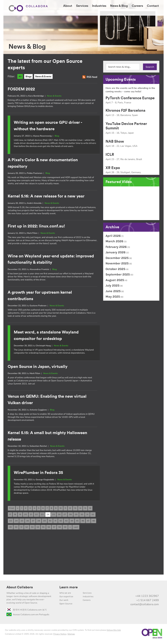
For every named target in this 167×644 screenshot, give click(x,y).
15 (85, 508)
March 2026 (114, 241)
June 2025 (113, 291)
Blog (57, 136)
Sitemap (71, 635)
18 (15, 515)
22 (36, 515)
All (20, 77)
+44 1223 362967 (147, 597)
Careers (87, 601)
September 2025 (118, 274)
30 (82, 515)
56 (49, 528)
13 (75, 508)
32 (93, 515)
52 (27, 528)
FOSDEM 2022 (21, 89)
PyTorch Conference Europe (130, 98)
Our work (64, 601)
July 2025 (112, 285)
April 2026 (113, 236)
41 (55, 521)
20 (26, 515)
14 (80, 508)
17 (10, 515)
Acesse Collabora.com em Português (28, 615)
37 (33, 521)
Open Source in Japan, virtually (38, 367)
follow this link (114, 631)
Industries (88, 597)
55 (43, 528)
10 (61, 508)
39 (44, 521)
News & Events (45, 77)
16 (90, 508)
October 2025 (115, 269)
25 (54, 515)
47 (88, 521)
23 (42, 515)
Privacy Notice (60, 635)
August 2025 (115, 280)
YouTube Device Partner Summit (126, 126)
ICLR (110, 155)
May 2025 (113, 297)
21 (31, 515)
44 (72, 521)
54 (38, 528)
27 (65, 515)
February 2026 (116, 247)
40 (50, 521)
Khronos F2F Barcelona (125, 110)
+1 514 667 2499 (148, 601)
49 (10, 528)
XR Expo (113, 168)
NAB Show (115, 141)
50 (16, 528)
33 (11, 521)
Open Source (66, 604)
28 (70, 515)
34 (16, 521)
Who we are (65, 594)
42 (61, 521)
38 (39, 521)
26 (59, 515)
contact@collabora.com (145, 605)
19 (20, 515)
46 (83, 521)
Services (87, 594)
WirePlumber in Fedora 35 (38, 473)
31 (87, 515)
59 (65, 528)
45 (77, 521)
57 (54, 528)
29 (76, 515)
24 (48, 515)
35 (22, 521)
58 (59, 528)
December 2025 (117, 258)
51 (21, 528)
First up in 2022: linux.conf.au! (36, 226)
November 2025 (117, 263)
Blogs (29, 77)
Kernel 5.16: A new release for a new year (46, 196)
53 (32, 528)
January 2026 (116, 252)
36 (27, 521)
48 (94, 521)
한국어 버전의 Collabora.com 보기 (27, 611)
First (12, 508)
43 (66, 521)
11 (65, 508)
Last (76, 528)
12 (70, 508)
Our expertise (66, 597)
